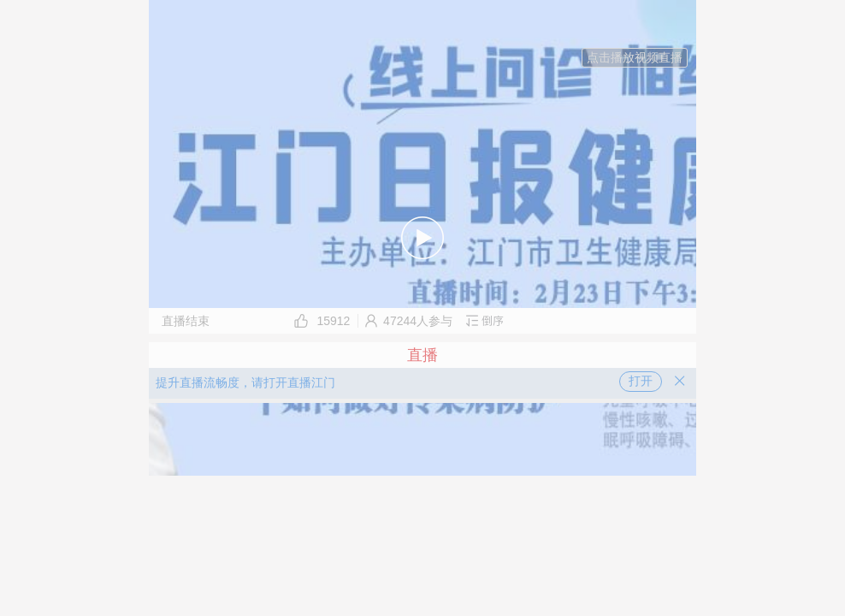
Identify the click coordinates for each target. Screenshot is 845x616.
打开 (641, 381)
